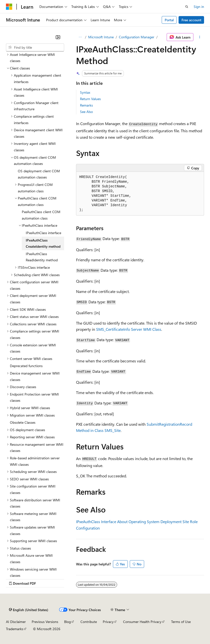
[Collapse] (58, 37)
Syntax (85, 92)
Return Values (90, 99)
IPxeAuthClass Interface (96, 522)
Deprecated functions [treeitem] (26, 366)
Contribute (89, 622)
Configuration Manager (137, 37)
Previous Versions (45, 622)
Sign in (199, 7)
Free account (191, 20)
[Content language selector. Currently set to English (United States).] (29, 610)
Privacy (108, 622)
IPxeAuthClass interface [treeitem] (43, 233)
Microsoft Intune (101, 37)
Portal (169, 20)
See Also (86, 112)
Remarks (86, 105)
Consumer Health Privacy (142, 622)
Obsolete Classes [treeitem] (23, 422)
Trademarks (15, 629)
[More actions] (200, 37)
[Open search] (187, 7)
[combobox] (35, 47)
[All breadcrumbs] (80, 37)
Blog (67, 622)
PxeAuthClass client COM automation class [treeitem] (41, 215)
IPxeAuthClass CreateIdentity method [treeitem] (43, 243)
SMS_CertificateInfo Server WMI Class (129, 329)
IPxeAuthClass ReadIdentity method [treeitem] (42, 257)
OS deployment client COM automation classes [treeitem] (39, 174)
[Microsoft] (9, 7)
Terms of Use (181, 622)
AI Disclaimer (16, 622)
